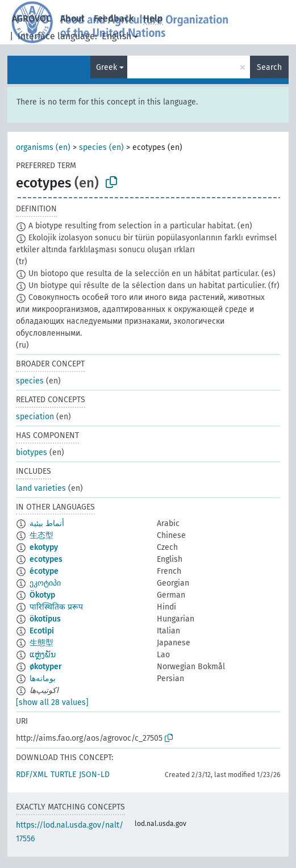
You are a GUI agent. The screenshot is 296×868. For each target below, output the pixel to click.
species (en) (101, 147)
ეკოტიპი (45, 583)
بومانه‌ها (43, 679)
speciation (35, 417)
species (30, 381)
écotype (44, 571)
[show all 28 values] (52, 702)
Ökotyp (42, 595)
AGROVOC (32, 18)
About (72, 18)
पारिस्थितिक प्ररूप (56, 607)
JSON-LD (94, 775)
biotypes (32, 452)
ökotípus (45, 619)
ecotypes (46, 559)
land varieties (41, 488)
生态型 (41, 535)
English (116, 36)
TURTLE (63, 775)
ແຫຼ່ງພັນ (43, 655)
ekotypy (44, 547)
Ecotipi (42, 631)
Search (269, 67)
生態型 (41, 643)
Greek (107, 67)
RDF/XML (32, 775)
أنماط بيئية (47, 523)
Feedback (114, 18)
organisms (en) (43, 147)
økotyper (46, 667)
